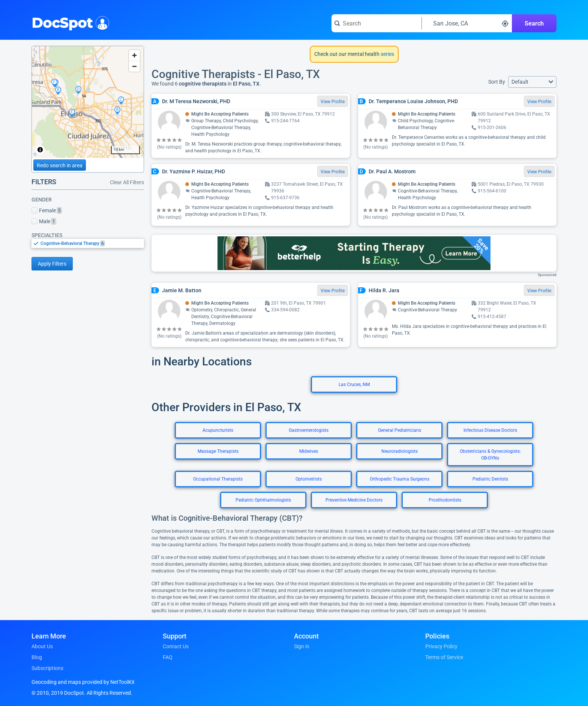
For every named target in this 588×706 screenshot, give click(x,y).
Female (47, 210)
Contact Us (176, 646)
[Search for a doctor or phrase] (376, 23)
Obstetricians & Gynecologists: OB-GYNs (490, 455)
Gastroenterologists (309, 430)
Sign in (302, 646)
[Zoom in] (134, 55)
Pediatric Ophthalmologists (263, 500)
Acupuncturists (218, 430)
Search (534, 23)
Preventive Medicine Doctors (354, 500)
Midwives (309, 451)
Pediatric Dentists (490, 479)
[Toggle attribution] (40, 150)
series (387, 54)
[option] (92, 243)
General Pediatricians (400, 430)
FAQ (168, 657)
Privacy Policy (441, 646)
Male (44, 221)
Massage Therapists (218, 451)
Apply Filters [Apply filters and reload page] (52, 264)
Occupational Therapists (218, 479)
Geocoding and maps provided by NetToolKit (83, 682)
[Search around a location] (467, 23)
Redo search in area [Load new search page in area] (60, 165)
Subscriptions (47, 668)
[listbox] (88, 243)
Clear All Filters (127, 182)
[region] (88, 102)
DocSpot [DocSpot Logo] (69, 22)
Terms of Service (444, 657)
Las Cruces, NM (354, 385)
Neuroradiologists (400, 451)
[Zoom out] (134, 66)
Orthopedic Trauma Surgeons (400, 479)
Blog (37, 657)
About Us (42, 646)
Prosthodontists (445, 500)
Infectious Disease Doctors (490, 430)
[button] (532, 82)
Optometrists (309, 479)
